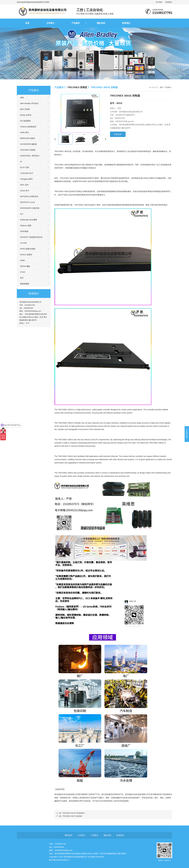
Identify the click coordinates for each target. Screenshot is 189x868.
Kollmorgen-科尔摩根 (29, 220)
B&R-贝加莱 (25, 109)
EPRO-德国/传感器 (28, 249)
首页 (27, 23)
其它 (22, 278)
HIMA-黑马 (24, 132)
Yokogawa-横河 (26, 179)
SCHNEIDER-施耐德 (28, 144)
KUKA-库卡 (25, 191)
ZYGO (23, 272)
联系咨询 (118, 134)
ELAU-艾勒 (25, 167)
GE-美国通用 (25, 121)
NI (21, 162)
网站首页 (69, 835)
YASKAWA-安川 (27, 173)
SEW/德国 (24, 231)
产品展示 (76, 23)
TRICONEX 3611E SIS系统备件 (74, 813)
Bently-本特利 (26, 115)
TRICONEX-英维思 (28, 150)
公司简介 (50, 23)
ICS (22, 214)
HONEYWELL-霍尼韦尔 (30, 156)
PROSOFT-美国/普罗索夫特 (31, 237)
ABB (22, 98)
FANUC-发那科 (26, 255)
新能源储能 (25, 284)
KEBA (22, 260)
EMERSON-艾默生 (28, 138)
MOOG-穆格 (25, 266)
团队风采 (101, 23)
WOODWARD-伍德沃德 (30, 208)
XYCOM (23, 243)
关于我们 (159, 2)
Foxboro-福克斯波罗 (28, 127)
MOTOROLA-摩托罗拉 (29, 196)
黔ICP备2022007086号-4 (59, 860)
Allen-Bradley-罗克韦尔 (29, 103)
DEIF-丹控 (24, 185)
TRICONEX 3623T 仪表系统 (72, 816)
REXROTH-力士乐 (28, 202)
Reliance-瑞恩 (26, 226)
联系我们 (169, 2)
